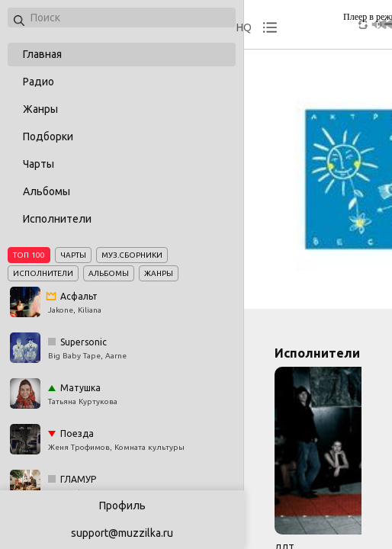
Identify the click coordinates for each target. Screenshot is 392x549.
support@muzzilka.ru (122, 533)
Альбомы (47, 191)
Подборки (48, 136)
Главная (42, 54)
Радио (39, 82)
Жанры (40, 109)
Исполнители (57, 219)
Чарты (39, 164)
